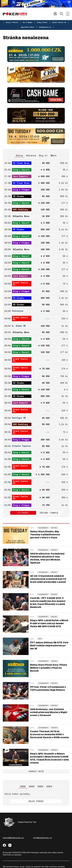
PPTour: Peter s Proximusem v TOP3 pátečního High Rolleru (48, 688)
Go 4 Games (28, 22)
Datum (19, 155)
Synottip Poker (28, 27)
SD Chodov (19, 196)
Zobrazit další (36, 771)
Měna (53, 155)
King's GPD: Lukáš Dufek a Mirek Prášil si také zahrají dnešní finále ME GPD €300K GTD (49, 623)
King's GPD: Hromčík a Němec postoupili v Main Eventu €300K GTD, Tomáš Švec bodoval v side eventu (49, 758)
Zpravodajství (43, 528)
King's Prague (21, 190)
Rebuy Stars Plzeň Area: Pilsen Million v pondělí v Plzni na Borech (49, 668)
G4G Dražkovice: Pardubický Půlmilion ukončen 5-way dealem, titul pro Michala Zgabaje (47, 558)
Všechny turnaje (49, 513)
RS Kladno (19, 229)
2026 (23, 786)
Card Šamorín (20, 176)
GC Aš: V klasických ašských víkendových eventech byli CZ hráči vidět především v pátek (48, 579)
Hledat (61, 14)
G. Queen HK (19, 326)
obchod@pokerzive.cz (13, 838)
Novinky (54, 528)
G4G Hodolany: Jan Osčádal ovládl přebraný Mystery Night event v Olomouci (49, 712)
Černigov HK (19, 418)
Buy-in (43, 155)
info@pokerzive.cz (42, 838)
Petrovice (18, 311)
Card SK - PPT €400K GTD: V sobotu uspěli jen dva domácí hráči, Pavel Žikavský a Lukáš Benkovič (48, 603)
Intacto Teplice (21, 446)
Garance (31, 155)
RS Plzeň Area (21, 163)
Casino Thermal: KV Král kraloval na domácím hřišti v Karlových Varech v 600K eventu (49, 734)
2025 (32, 786)
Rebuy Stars (42, 22)
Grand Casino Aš (59, 22)
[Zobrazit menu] (68, 14)
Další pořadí (36, 801)
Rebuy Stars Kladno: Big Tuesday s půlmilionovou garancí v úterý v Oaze (45, 534)
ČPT (40, 639)
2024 (40, 786)
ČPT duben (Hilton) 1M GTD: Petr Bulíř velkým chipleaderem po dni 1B (49, 646)
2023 (49, 786)
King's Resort (12, 22)
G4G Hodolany (20, 210)
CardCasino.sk (45, 27)
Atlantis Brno (21, 216)
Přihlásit (55, 14)
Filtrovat (23, 513)
